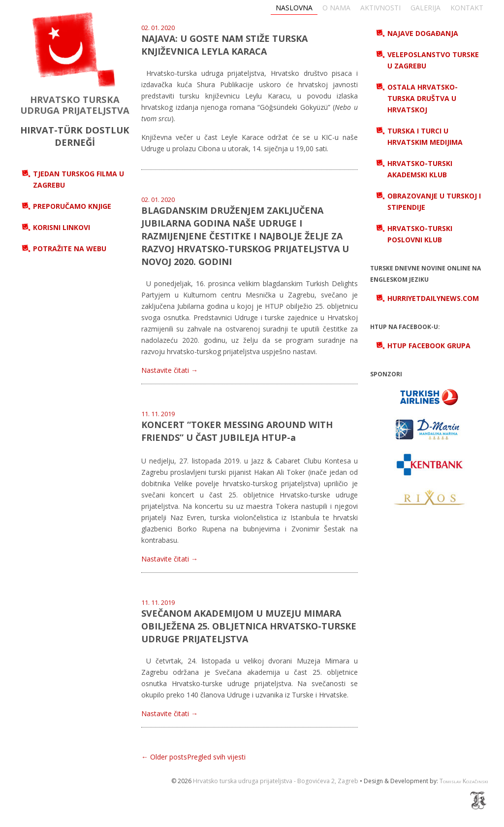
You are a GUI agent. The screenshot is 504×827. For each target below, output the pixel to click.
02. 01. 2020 (158, 28)
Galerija (425, 8)
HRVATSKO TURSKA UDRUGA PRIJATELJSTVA (75, 105)
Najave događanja (423, 33)
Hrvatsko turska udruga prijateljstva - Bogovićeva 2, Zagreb (276, 781)
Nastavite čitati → (170, 370)
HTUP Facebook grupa (429, 346)
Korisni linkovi (62, 227)
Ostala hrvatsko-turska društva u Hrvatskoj (423, 98)
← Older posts (164, 757)
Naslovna (294, 8)
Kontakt (467, 8)
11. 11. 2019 (158, 414)
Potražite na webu (70, 248)
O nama (336, 8)
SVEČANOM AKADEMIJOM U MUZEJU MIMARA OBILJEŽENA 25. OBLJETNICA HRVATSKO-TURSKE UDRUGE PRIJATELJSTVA (249, 626)
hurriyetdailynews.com (433, 298)
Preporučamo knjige (72, 206)
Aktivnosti (380, 8)
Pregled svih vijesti (216, 757)
